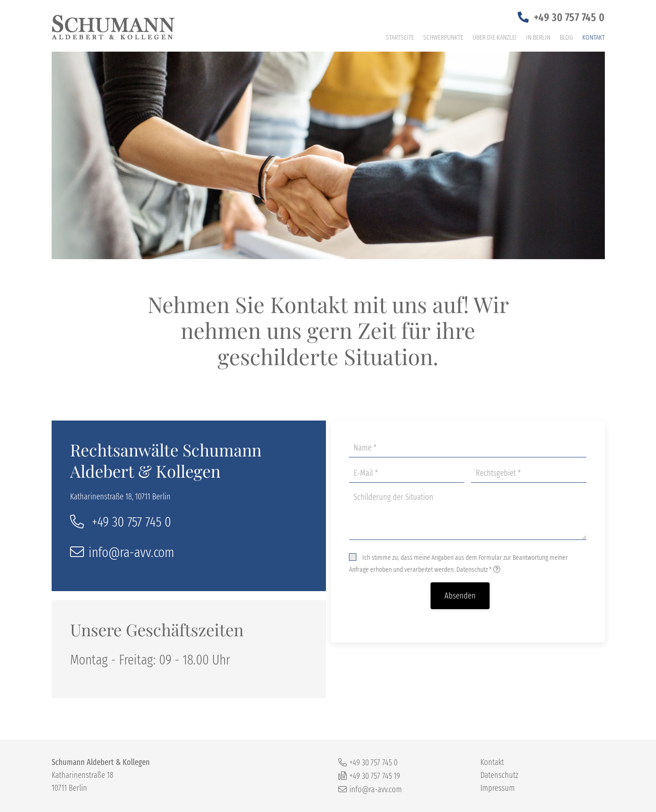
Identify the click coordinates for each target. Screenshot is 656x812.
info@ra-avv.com (131, 552)
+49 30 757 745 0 (569, 18)
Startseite (400, 37)
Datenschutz (472, 569)
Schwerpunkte (443, 37)
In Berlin (538, 37)
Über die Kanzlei (495, 37)
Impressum (498, 788)
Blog (566, 37)
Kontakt (594, 37)
